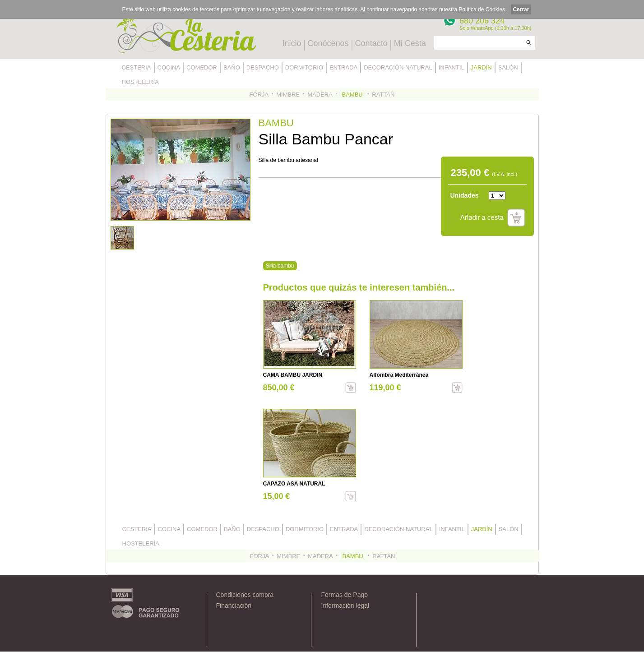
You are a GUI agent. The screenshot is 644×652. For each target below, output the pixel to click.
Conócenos (328, 43)
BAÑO (232, 67)
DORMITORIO (304, 67)
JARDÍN (481, 67)
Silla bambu (280, 266)
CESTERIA (137, 67)
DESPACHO (263, 67)
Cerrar (521, 9)
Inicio (292, 43)
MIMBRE (288, 95)
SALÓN (508, 67)
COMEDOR (202, 67)
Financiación (234, 606)
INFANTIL (452, 67)
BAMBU (352, 95)
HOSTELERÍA (140, 82)
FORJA (259, 95)
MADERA (320, 95)
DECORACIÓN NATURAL (398, 67)
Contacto (371, 43)
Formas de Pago (345, 595)
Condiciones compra (245, 595)
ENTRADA (343, 67)
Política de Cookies (482, 9)
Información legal (345, 606)
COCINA (169, 67)
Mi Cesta (410, 43)
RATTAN (383, 95)
